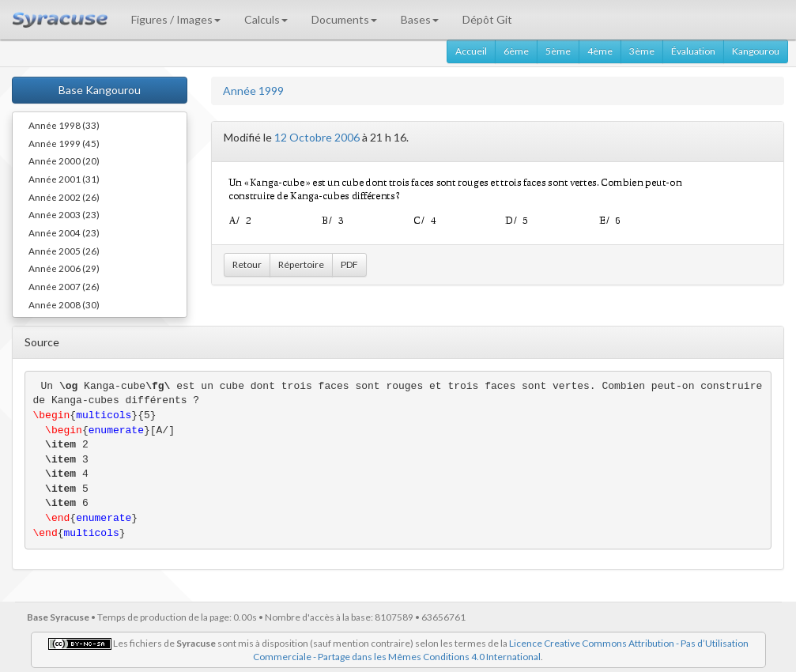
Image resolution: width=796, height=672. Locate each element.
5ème (558, 51)
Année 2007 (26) (64, 286)
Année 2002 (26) (64, 197)
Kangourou (756, 51)
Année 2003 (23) (64, 214)
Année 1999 (253, 91)
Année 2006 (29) (64, 268)
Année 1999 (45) (64, 143)
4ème (600, 51)
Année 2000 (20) (64, 160)
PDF (349, 264)
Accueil (471, 51)
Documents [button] (344, 19)
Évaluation (693, 51)
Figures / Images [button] (176, 19)
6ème (516, 51)
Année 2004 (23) (64, 232)
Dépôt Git (487, 19)
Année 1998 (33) (64, 125)
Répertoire (301, 264)
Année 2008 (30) (64, 304)
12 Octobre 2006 (317, 137)
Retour (247, 264)
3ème (642, 51)
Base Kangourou (100, 90)
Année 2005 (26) (64, 251)
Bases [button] (420, 19)
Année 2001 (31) (64, 179)
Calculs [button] (266, 19)
